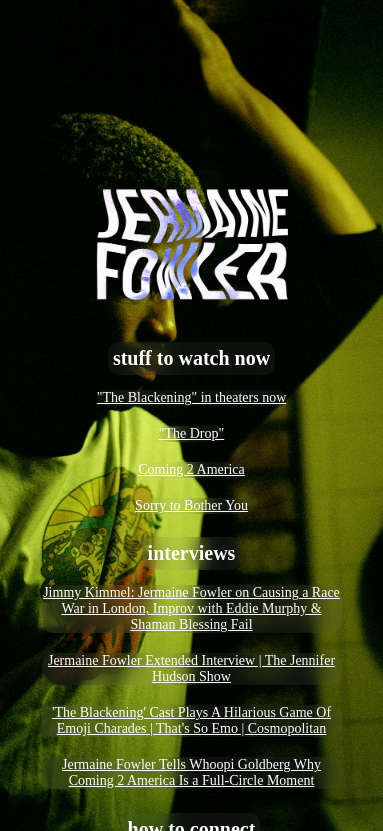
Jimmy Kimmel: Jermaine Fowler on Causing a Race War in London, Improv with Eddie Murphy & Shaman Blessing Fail (191, 608)
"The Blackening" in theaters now (192, 397)
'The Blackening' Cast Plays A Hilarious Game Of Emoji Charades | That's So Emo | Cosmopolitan (191, 720)
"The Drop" (191, 433)
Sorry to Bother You (191, 505)
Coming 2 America (191, 469)
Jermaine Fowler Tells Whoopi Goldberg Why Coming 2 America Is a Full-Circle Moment (191, 772)
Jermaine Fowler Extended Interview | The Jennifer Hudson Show (191, 668)
